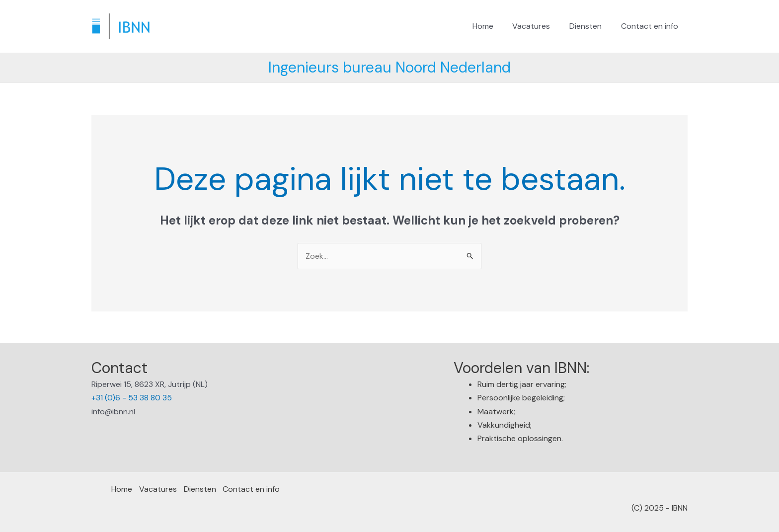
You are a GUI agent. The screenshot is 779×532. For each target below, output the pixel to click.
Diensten (590, 26)
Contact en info (651, 26)
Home (494, 26)
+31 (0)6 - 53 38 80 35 (132, 398)
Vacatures (540, 26)
